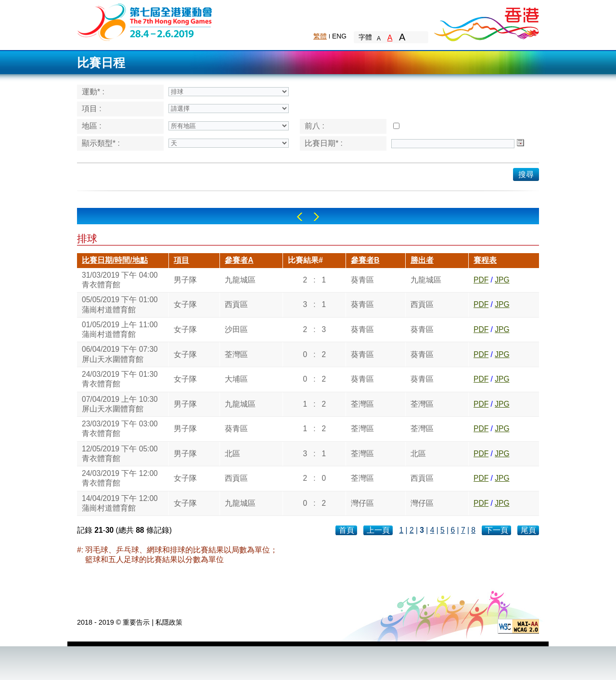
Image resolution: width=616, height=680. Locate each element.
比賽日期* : (324, 143)
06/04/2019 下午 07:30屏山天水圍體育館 (120, 354)
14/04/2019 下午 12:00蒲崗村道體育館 (120, 503)
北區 (232, 454)
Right (316, 217)
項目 (181, 260)
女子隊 (185, 304)
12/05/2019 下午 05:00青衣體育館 (120, 454)
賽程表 (485, 260)
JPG (502, 280)
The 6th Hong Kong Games (145, 21)
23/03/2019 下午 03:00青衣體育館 (120, 429)
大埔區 (236, 379)
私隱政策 (169, 622)
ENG (339, 36)
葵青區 (362, 280)
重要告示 (136, 622)
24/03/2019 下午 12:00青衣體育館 (120, 478)
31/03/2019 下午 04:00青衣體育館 (120, 280)
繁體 (320, 36)
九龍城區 (240, 280)
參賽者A (239, 260)
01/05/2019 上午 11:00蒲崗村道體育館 (120, 329)
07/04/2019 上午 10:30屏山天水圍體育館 (120, 404)
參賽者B (365, 260)
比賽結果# (305, 260)
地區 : (92, 126)
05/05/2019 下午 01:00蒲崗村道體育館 (120, 304)
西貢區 (236, 304)
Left (300, 217)
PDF (481, 280)
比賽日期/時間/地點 (115, 260)
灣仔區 (362, 503)
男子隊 (185, 280)
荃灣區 (236, 354)
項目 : (92, 109)
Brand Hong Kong (486, 22)
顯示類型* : (101, 143)
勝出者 (422, 260)
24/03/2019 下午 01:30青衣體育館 (120, 379)
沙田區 (236, 329)
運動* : (93, 92)
